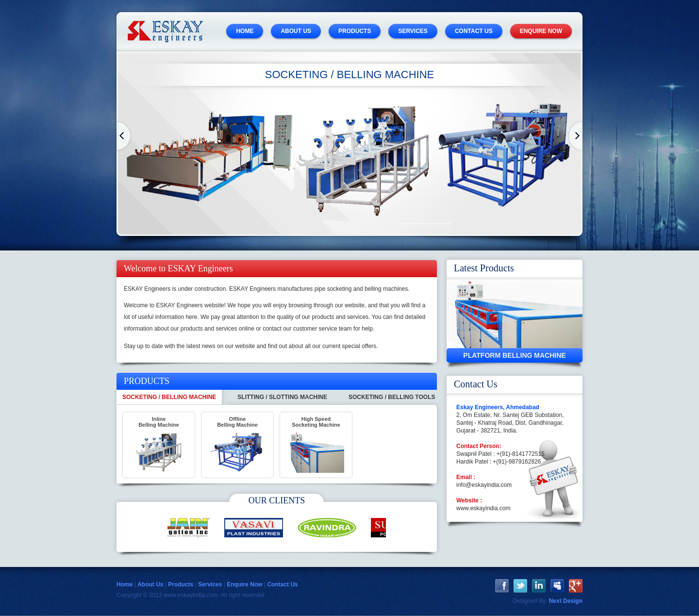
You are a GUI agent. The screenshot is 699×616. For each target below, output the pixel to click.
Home (125, 136)
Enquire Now (244, 584)
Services (210, 584)
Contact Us (282, 584)
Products (181, 584)
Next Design (566, 601)
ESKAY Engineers (165, 32)
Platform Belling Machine (514, 355)
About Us (150, 584)
